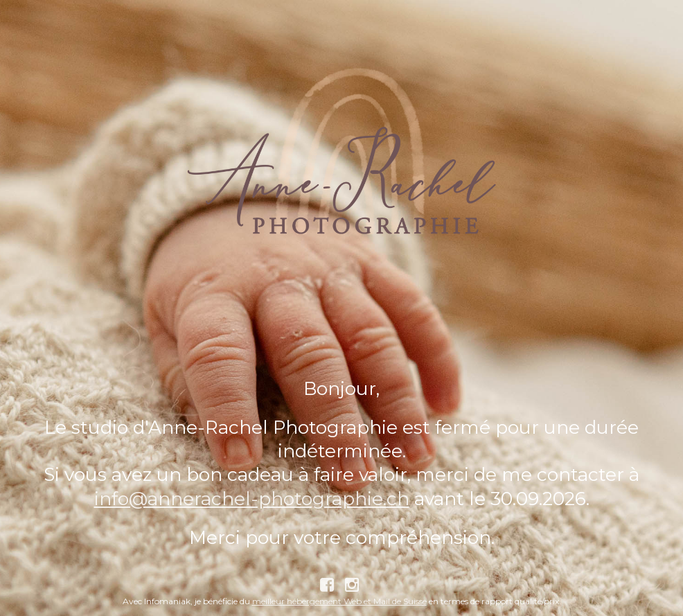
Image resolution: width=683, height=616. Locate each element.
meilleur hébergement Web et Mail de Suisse (339, 601)
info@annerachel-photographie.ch (252, 499)
